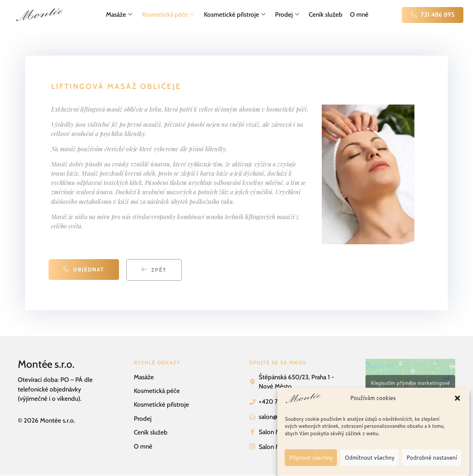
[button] (457, 398)
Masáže (119, 15)
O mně (359, 14)
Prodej (287, 15)
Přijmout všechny (311, 458)
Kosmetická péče (168, 15)
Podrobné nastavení (432, 458)
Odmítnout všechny (370, 458)
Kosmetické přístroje (235, 15)
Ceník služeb (326, 14)
